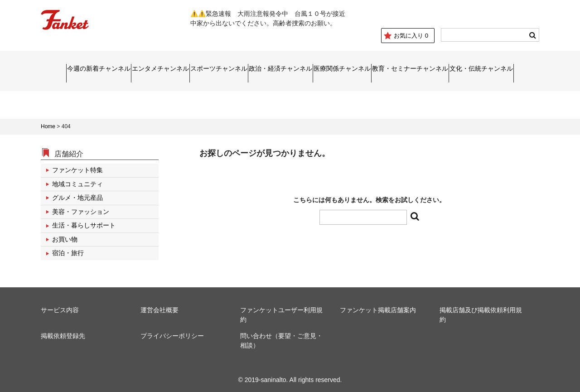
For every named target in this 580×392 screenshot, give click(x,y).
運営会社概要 (159, 306)
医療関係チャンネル (361, 69)
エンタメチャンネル (122, 69)
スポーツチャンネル (200, 69)
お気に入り (406, 36)
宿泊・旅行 (68, 249)
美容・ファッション (81, 207)
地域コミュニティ (77, 179)
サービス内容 (60, 306)
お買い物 (65, 235)
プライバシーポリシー (172, 332)
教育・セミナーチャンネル (445, 69)
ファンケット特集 (77, 166)
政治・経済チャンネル (281, 69)
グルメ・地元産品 (77, 194)
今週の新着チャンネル (42, 69)
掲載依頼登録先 (63, 332)
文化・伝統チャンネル (537, 69)
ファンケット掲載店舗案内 (378, 306)
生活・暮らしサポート (84, 221)
